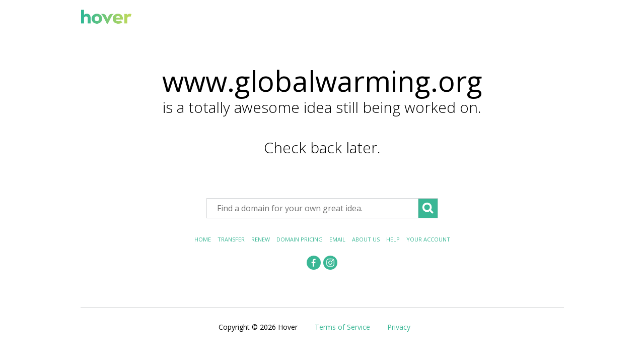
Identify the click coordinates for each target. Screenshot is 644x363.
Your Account (428, 239)
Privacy (399, 327)
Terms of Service (342, 327)
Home (203, 239)
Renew (261, 239)
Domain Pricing (300, 239)
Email (337, 239)
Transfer (231, 239)
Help (393, 239)
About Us (366, 239)
